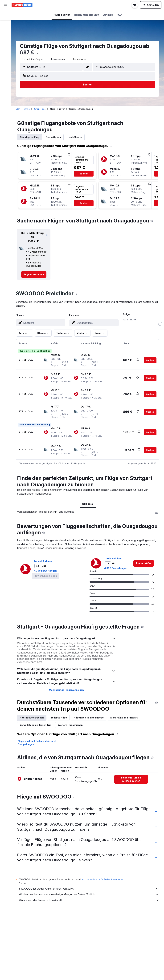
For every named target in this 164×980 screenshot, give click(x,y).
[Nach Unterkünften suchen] (5, 21)
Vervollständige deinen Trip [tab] (36, 725)
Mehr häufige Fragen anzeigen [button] (66, 690)
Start (18, 109)
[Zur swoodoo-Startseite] (22, 5)
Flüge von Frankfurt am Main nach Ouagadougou (37, 743)
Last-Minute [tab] (75, 137)
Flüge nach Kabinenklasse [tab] (89, 718)
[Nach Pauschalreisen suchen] (5, 35)
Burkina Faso (40, 109)
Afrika (27, 109)
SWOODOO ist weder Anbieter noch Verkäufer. (89, 889)
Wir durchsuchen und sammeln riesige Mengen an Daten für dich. (89, 894)
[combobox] (32, 59)
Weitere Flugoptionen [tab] (70, 725)
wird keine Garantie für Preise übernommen (103, 879)
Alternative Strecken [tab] (32, 718)
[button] (5, 5)
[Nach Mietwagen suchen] (5, 28)
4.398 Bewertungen (45, 571)
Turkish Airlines (43, 561)
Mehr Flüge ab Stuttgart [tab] (124, 718)
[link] (34, 274)
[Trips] (5, 51)
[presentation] (37, 53)
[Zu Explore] (5, 42)
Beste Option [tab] (53, 137)
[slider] (160, 324)
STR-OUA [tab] (88, 504)
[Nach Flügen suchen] (5, 15)
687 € (27, 52)
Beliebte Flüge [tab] (59, 718)
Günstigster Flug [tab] (29, 137)
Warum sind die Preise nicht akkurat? (89, 900)
